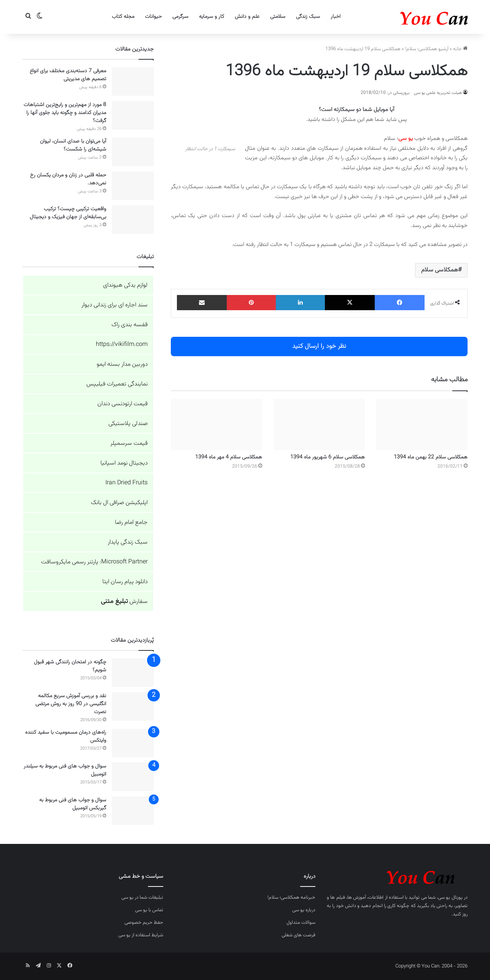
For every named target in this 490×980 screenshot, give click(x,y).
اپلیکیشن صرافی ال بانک (119, 503)
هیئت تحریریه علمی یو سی (438, 93)
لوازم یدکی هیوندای (125, 285)
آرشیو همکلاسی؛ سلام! (427, 49)
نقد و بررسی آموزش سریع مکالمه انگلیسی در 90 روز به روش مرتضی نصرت (71, 704)
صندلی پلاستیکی (128, 424)
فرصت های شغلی (298, 935)
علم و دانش (247, 17)
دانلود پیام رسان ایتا (125, 582)
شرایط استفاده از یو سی (141, 935)
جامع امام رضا (131, 523)
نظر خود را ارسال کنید (319, 346)
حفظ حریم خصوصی (144, 923)
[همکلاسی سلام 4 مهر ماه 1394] (216, 424)
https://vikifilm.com (122, 345)
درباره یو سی (304, 910)
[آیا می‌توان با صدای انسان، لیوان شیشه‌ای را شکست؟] (133, 152)
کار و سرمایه (212, 17)
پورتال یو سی (450, 898)
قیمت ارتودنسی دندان (123, 404)
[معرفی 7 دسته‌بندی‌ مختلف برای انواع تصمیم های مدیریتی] (133, 82)
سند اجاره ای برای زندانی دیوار (115, 305)
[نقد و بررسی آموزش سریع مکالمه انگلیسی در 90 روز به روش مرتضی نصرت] (133, 706)
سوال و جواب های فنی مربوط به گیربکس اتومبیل (73, 804)
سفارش (124, 602)
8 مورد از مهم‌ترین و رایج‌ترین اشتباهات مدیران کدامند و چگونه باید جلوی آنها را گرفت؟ (65, 113)
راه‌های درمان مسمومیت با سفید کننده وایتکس (66, 737)
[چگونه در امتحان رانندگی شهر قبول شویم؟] (133, 673)
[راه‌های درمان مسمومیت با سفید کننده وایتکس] (133, 743)
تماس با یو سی (149, 910)
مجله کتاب (123, 17)
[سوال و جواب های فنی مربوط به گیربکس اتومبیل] (133, 811)
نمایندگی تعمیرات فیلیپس (117, 384)
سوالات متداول (301, 923)
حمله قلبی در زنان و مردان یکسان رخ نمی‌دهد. (68, 179)
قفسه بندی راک (130, 325)
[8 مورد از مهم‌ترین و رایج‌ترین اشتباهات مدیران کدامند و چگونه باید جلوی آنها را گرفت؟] (133, 115)
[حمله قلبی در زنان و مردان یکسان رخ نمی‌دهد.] (133, 186)
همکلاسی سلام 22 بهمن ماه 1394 (431, 457)
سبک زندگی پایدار (128, 542)
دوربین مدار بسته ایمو (122, 364)
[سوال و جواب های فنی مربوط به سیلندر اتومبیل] (133, 777)
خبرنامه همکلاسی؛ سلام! (291, 898)
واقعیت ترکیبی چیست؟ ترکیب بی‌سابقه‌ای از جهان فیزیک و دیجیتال (68, 213)
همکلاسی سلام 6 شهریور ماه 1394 (328, 457)
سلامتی (278, 17)
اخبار (336, 17)
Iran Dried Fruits (126, 483)
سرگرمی (180, 17)
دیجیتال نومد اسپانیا (124, 463)
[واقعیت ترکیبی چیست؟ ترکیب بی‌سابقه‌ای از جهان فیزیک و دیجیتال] (133, 220)
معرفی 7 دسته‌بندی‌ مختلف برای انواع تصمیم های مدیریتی (68, 75)
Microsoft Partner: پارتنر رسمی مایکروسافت (94, 562)
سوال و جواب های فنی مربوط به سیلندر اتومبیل (65, 770)
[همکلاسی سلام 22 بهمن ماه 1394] (422, 424)
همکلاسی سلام (440, 270)
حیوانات (153, 17)
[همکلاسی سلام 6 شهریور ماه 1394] (319, 424)
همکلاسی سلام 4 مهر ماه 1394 (229, 457)
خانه (460, 49)
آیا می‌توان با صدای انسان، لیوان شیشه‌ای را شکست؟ (73, 145)
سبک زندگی (308, 17)
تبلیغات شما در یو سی (142, 898)
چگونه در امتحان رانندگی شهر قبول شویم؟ (70, 666)
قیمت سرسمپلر (129, 443)
